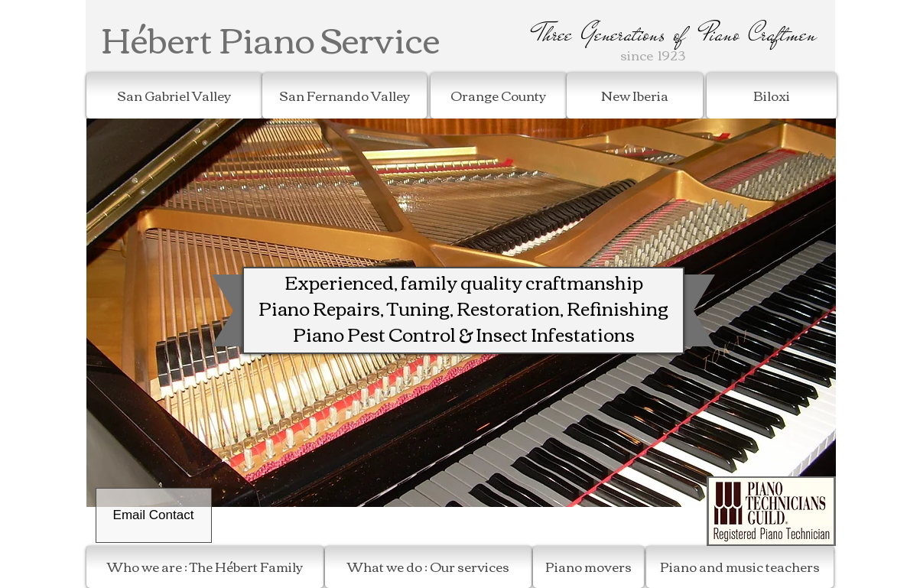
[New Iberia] (635, 96)
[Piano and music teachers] (740, 567)
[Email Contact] (154, 515)
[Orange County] (499, 96)
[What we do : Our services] (428, 567)
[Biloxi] (772, 96)
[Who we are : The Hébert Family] (205, 567)
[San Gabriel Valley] (174, 96)
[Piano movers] (588, 567)
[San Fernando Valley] (345, 96)
